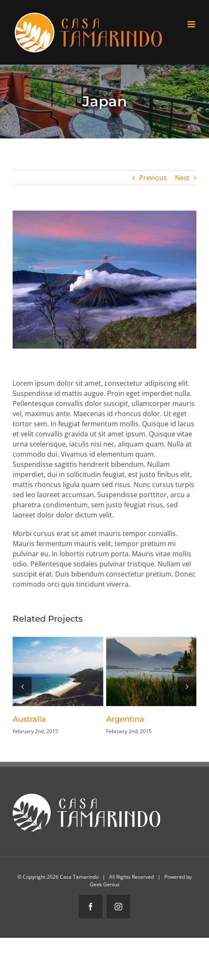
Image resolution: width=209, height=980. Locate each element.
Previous (153, 178)
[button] (22, 686)
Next (182, 178)
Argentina (125, 719)
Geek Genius (105, 884)
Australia (29, 719)
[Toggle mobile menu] (192, 24)
